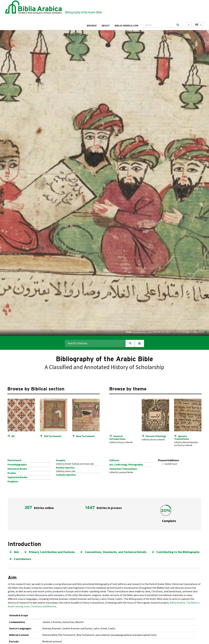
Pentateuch (14, 460)
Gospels (61, 460)
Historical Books (17, 469)
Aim (16, 552)
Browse (92, 26)
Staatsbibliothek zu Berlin (143, 332)
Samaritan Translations (123, 469)
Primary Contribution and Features (52, 552)
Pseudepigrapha (17, 465)
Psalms (12, 473)
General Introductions (117, 438)
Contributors (22, 559)
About (106, 26)
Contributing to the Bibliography (178, 552)
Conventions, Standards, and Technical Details (116, 552)
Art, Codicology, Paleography (126, 465)
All (13, 436)
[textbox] (159, 25)
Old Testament (53, 436)
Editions (114, 460)
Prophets (13, 482)
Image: (129, 332)
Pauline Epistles (65, 468)
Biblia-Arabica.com (126, 26)
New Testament (85, 436)
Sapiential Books (17, 477)
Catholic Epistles (66, 475)
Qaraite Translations (182, 438)
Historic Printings (156, 436)
